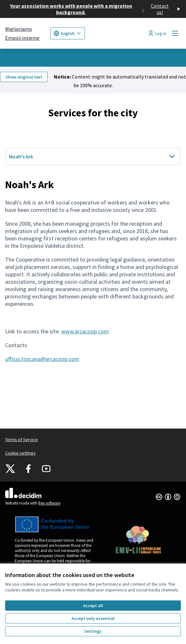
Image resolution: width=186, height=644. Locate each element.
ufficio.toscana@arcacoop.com (42, 359)
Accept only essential (93, 618)
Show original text (24, 77)
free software (49, 503)
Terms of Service (21, 439)
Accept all (93, 606)
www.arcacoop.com (85, 331)
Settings (93, 631)
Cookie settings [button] (20, 453)
